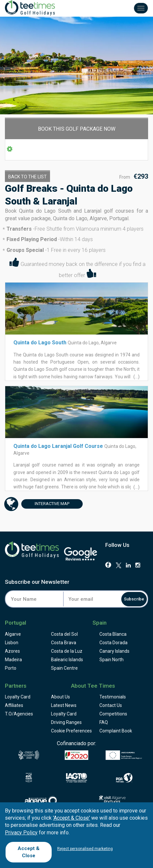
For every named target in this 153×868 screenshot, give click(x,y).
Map (45, 504)
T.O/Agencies (19, 714)
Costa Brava (64, 643)
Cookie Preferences (71, 731)
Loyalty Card (18, 697)
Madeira (13, 660)
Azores (12, 651)
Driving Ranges (66, 722)
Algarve (13, 634)
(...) (136, 377)
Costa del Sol (64, 634)
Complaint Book (116, 731)
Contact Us (111, 705)
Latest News (64, 705)
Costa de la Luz (67, 651)
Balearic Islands (67, 660)
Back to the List (27, 177)
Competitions (113, 714)
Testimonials (113, 697)
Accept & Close (29, 852)
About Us (60, 697)
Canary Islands (114, 651)
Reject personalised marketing (85, 849)
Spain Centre (64, 668)
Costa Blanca (113, 634)
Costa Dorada (113, 643)
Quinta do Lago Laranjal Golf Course (58, 446)
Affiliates (14, 705)
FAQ (104, 722)
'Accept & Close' (71, 818)
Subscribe (134, 599)
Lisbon (12, 643)
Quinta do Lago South (40, 343)
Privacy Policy (21, 833)
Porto (11, 668)
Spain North (111, 660)
